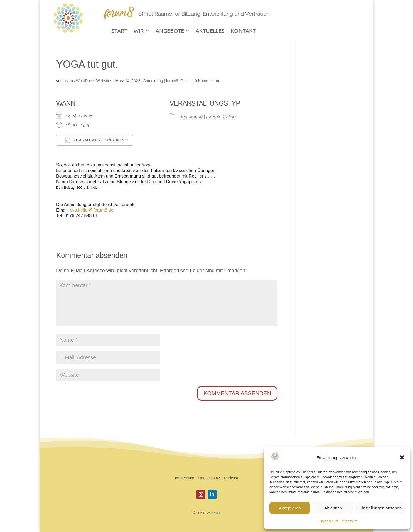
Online (186, 81)
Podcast (231, 478)
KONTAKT (243, 31)
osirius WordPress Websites (88, 81)
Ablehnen (333, 508)
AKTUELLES (210, 31)
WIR (139, 31)
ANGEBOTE (170, 31)
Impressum (349, 521)
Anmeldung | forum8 (161, 81)
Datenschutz (329, 521)
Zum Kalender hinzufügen (95, 140)
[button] (402, 457)
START (119, 31)
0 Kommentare (208, 81)
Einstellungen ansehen (380, 508)
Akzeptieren (290, 508)
